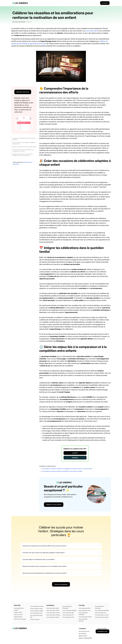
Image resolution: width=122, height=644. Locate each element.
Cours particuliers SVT (68, 615)
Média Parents (83, 636)
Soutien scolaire (18, 612)
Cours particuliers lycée (36, 613)
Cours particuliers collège (37, 611)
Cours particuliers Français (53, 613)
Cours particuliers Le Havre (102, 615)
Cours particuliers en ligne (37, 606)
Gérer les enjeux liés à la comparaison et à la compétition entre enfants (23, 150)
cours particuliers (91, 31)
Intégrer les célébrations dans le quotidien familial (24, 147)
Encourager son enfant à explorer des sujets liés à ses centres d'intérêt (62, 471)
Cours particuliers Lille (100, 613)
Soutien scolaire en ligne (36, 609)
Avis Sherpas (82, 634)
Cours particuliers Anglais (53, 610)
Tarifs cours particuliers (20, 619)
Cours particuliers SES (68, 613)
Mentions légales (84, 638)
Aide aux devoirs (18, 615)
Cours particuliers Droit (68, 617)
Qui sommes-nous (84, 631)
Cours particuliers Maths (53, 608)
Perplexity (75, 458)
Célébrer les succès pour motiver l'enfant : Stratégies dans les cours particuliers (23, 155)
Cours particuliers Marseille (102, 610)
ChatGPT (75, 453)
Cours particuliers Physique (53, 615)
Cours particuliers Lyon (85, 610)
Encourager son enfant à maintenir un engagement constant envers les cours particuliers (67, 469)
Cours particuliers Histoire (53, 617)
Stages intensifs (18, 617)
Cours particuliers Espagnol (69, 610)
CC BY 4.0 (29, 22)
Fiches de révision (35, 619)
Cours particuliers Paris (85, 608)
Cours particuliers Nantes (85, 617)
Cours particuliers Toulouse (102, 617)
